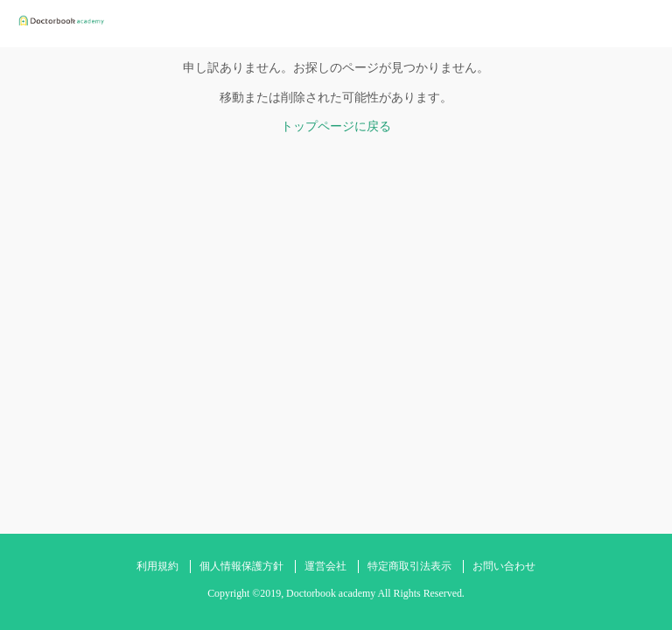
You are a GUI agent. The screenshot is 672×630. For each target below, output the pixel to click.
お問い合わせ (504, 566)
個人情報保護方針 (241, 566)
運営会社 (325, 566)
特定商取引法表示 (409, 566)
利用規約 (157, 566)
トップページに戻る (336, 126)
